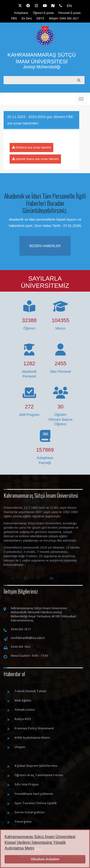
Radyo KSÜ (23, 719)
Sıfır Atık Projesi (27, 784)
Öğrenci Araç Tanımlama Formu (39, 775)
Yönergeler (23, 821)
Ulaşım (20, 747)
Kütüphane (21, 13)
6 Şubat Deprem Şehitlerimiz (36, 766)
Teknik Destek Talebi (30, 691)
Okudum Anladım (45, 859)
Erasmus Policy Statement (34, 728)
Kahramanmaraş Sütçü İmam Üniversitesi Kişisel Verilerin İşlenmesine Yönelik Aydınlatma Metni (40, 842)
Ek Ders (27, 18)
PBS (14, 18)
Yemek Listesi (25, 709)
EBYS (41, 18)
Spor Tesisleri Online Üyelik (36, 803)
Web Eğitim (23, 700)
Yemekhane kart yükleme (34, 794)
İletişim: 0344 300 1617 (64, 18)
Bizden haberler (45, 246)
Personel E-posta (69, 13)
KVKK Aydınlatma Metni (32, 738)
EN (69, 6)
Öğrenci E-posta (43, 13)
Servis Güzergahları (30, 812)
